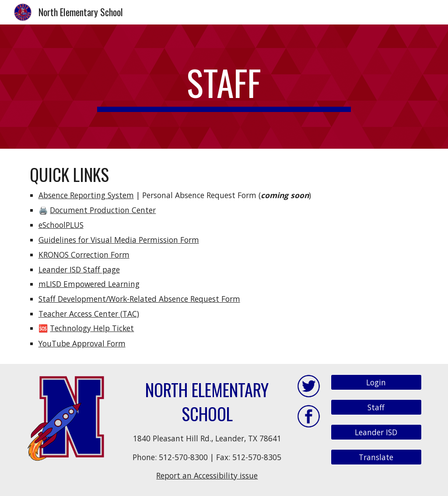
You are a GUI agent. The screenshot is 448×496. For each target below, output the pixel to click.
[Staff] (376, 407)
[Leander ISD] (376, 432)
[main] (224, 87)
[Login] (376, 382)
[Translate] (376, 457)
